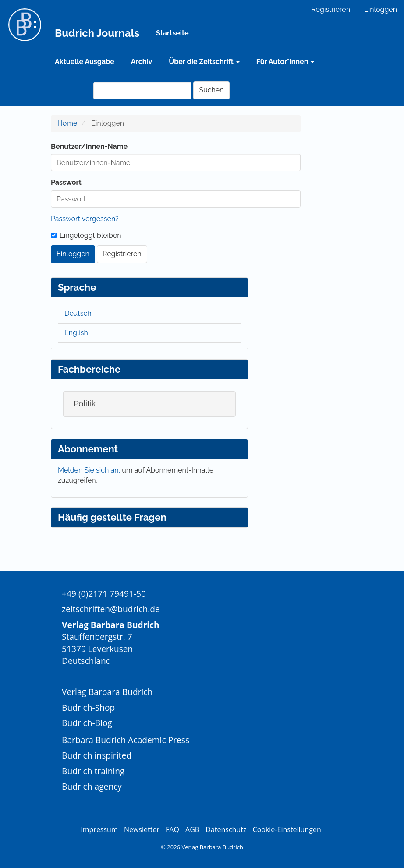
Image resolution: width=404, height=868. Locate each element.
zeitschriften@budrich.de (111, 609)
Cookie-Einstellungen (287, 829)
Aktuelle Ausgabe (85, 62)
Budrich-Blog (87, 723)
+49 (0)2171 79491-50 (104, 594)
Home (67, 123)
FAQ (172, 829)
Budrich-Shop (88, 707)
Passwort (66, 182)
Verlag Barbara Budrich (107, 692)
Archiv (142, 62)
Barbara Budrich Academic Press (126, 740)
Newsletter (142, 829)
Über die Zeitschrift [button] (204, 62)
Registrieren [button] (122, 254)
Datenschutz (226, 829)
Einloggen (381, 9)
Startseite (172, 33)
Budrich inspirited (97, 755)
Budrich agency (92, 786)
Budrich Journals (97, 33)
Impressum (99, 829)
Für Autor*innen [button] (285, 62)
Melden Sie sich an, (90, 470)
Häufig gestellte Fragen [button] (112, 517)
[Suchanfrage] (142, 91)
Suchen (211, 90)
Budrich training (93, 771)
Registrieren (331, 9)
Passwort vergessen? (85, 219)
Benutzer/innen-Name (89, 146)
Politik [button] (85, 404)
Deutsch (78, 313)
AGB (192, 829)
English (76, 333)
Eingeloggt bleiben (86, 235)
